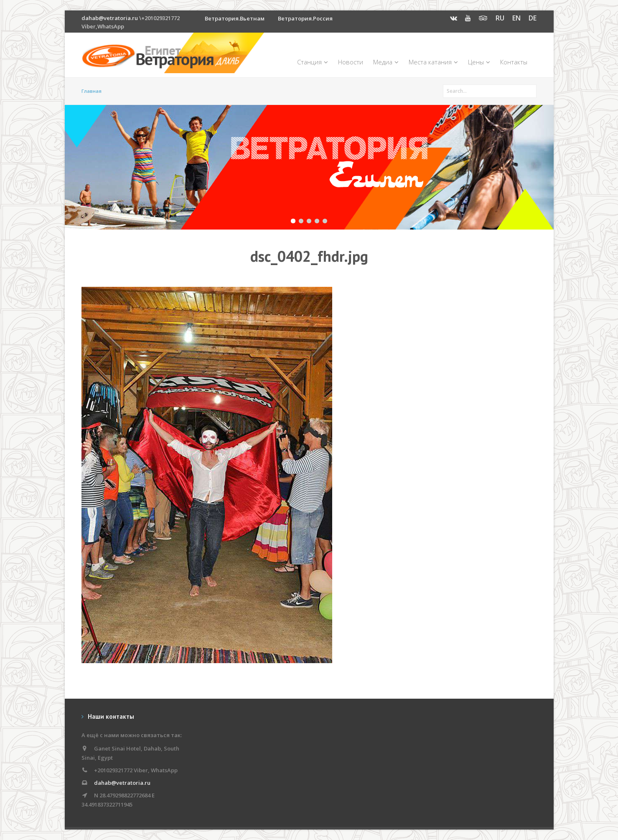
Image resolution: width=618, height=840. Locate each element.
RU (500, 18)
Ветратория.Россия (305, 18)
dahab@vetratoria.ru (110, 18)
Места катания (433, 62)
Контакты (514, 62)
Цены (479, 62)
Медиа (386, 62)
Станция (313, 62)
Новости (351, 62)
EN (516, 18)
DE (533, 18)
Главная (92, 91)
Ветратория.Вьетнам (235, 18)
